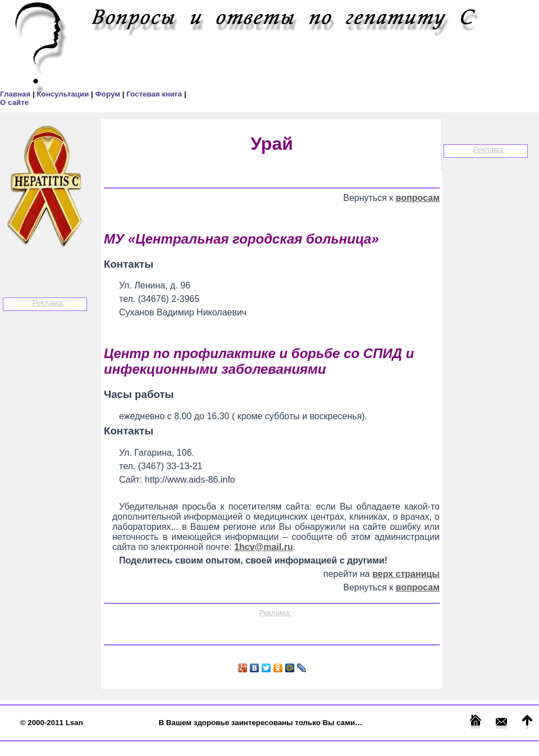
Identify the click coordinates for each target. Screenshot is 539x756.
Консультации (64, 94)
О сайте (14, 102)
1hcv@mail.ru (264, 547)
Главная (16, 94)
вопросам (418, 198)
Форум (108, 94)
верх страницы (406, 574)
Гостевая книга (155, 94)
